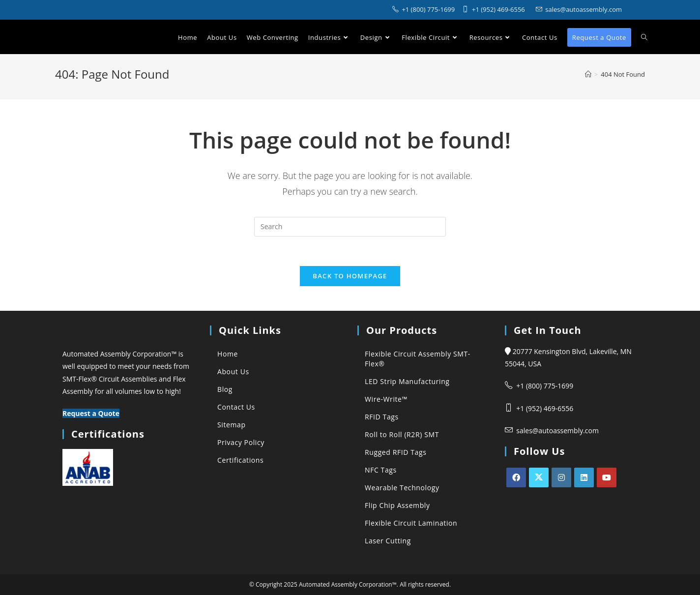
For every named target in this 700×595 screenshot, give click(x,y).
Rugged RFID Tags (395, 452)
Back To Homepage (350, 276)
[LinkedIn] (584, 477)
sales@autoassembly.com (557, 431)
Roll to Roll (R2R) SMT (402, 434)
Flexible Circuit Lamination (411, 523)
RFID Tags (382, 417)
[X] (539, 477)
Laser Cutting (388, 541)
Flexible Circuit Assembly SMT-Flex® (418, 359)
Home (228, 354)
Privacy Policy (241, 442)
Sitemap (232, 425)
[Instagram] (561, 477)
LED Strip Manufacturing (407, 381)
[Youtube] (607, 477)
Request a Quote (91, 413)
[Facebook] (516, 477)
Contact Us (236, 407)
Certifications (240, 460)
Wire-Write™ (386, 399)
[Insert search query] (350, 227)
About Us (233, 372)
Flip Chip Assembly (397, 505)
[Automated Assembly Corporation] (588, 74)
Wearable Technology (402, 488)
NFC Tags (381, 470)
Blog (225, 389)
